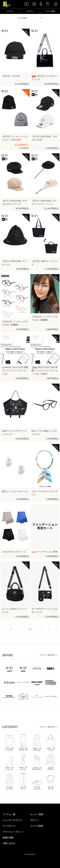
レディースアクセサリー (37, 762)
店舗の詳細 (8, 838)
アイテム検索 (50, 11)
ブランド (10, 11)
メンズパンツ (23, 781)
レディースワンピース (23, 742)
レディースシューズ (9, 762)
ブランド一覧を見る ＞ (49, 655)
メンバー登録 (37, 814)
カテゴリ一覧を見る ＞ (49, 727)
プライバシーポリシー (13, 832)
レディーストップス (9, 742)
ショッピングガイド (12, 820)
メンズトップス (9, 781)
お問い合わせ (9, 843)
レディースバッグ (51, 742)
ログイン (34, 820)
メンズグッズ (51, 781)
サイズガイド (9, 826)
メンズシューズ (37, 781)
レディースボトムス (37, 742)
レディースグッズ (23, 762)
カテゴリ (30, 11)
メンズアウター (51, 762)
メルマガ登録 (37, 826)
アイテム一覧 (9, 814)
